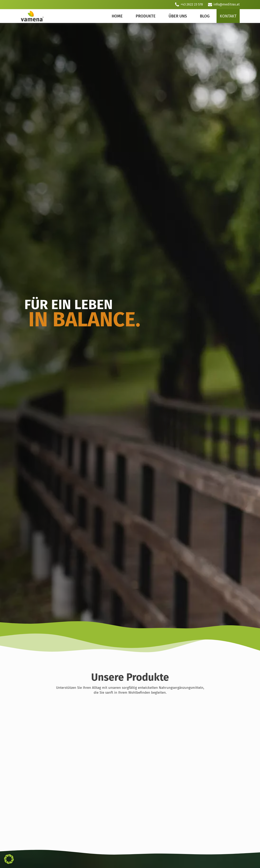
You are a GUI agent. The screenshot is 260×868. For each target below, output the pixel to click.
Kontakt (228, 16)
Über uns (178, 16)
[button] (9, 859)
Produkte (146, 16)
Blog (205, 16)
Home (117, 16)
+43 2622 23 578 (192, 4)
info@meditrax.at (227, 4)
